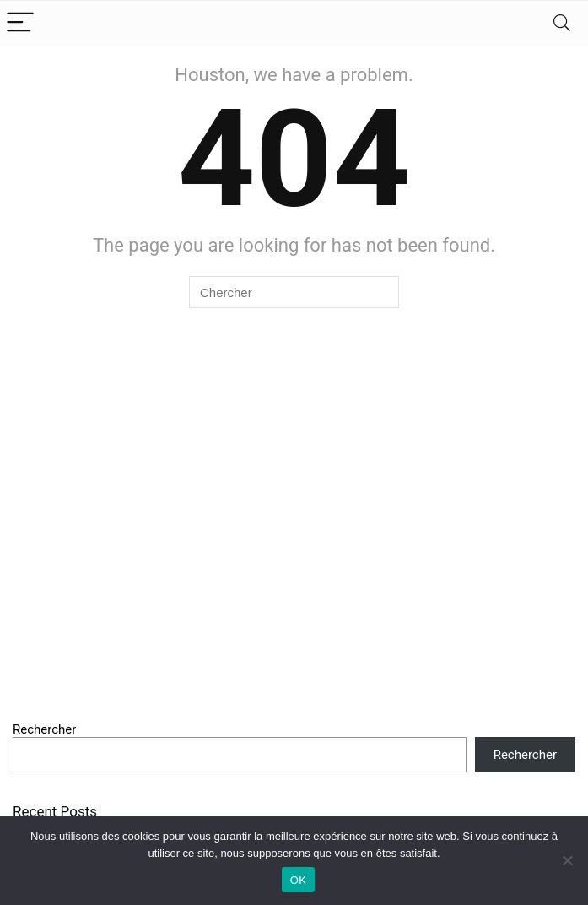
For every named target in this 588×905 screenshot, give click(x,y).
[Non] (567, 860)
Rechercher (44, 729)
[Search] (562, 23)
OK (298, 880)
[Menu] (20, 23)
